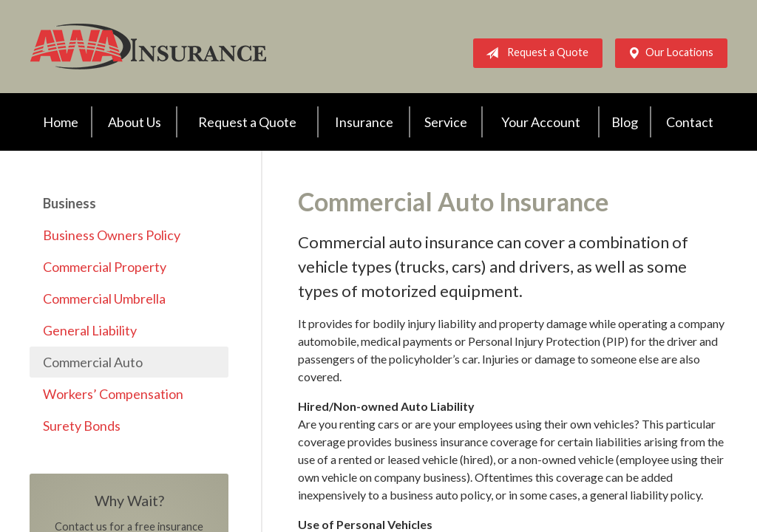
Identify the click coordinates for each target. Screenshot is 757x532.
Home (61, 122)
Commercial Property (105, 267)
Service (446, 122)
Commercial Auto (93, 362)
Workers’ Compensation (113, 394)
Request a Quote (534, 53)
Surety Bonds (82, 426)
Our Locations (668, 53)
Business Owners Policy (112, 235)
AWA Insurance (148, 47)
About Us (135, 122)
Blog (625, 122)
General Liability (90, 330)
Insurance (364, 122)
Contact (690, 122)
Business (69, 203)
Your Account (541, 122)
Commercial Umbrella (104, 299)
